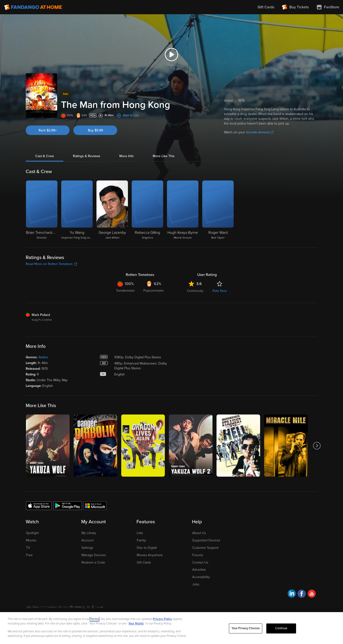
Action (43, 357)
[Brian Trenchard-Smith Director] (42, 210)
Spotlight (32, 533)
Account (88, 540)
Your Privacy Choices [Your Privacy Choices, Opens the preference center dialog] (246, 628)
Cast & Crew (45, 156)
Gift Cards (144, 562)
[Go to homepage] (33, 7)
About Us (199, 533)
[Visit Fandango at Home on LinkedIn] (292, 594)
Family (141, 540)
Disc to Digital (147, 548)
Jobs (196, 584)
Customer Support (205, 548)
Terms (95, 619)
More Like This (164, 156)
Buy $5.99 (95, 130)
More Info (126, 156)
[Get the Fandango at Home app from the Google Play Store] (68, 505)
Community (195, 291)
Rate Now (220, 291)
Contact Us (200, 562)
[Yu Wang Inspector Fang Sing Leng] (77, 210)
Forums (198, 555)
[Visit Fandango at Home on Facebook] (302, 594)
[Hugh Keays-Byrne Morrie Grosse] (183, 210)
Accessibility (201, 577)
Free (29, 555)
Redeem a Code (93, 562)
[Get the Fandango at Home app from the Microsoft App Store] (95, 505)
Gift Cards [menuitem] (266, 7)
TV (28, 548)
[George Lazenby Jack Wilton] (112, 210)
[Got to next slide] (317, 446)
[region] (171, 628)
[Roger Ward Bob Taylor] (218, 210)
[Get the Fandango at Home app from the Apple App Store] (39, 505)
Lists (140, 533)
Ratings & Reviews (87, 156)
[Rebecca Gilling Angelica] (147, 210)
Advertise (199, 570)
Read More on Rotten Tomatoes (51, 264)
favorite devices (260, 132)
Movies (31, 540)
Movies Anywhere (150, 555)
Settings (87, 548)
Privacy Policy (162, 619)
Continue (281, 628)
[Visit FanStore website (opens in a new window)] (328, 7)
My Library (89, 533)
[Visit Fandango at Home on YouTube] (312, 594)
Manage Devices (94, 555)
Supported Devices (206, 540)
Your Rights (136, 624)
